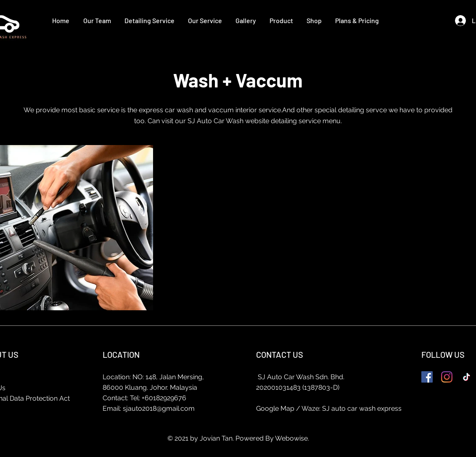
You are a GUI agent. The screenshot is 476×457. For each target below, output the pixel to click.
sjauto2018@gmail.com (159, 408)
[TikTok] (467, 377)
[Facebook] (427, 377)
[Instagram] (447, 377)
